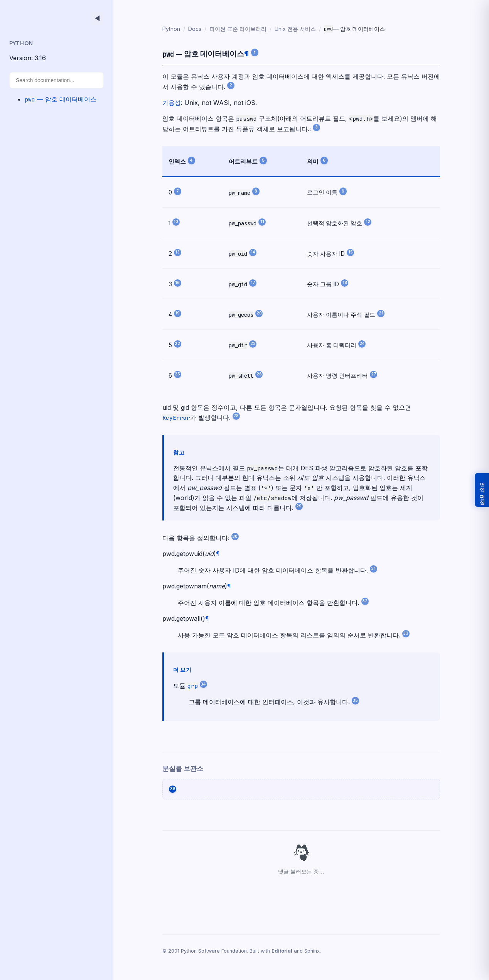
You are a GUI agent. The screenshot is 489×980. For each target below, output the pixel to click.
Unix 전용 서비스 (290, 29)
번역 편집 (482, 490)
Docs (189, 29)
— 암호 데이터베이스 (61, 99)
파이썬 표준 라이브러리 (233, 29)
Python (166, 29)
